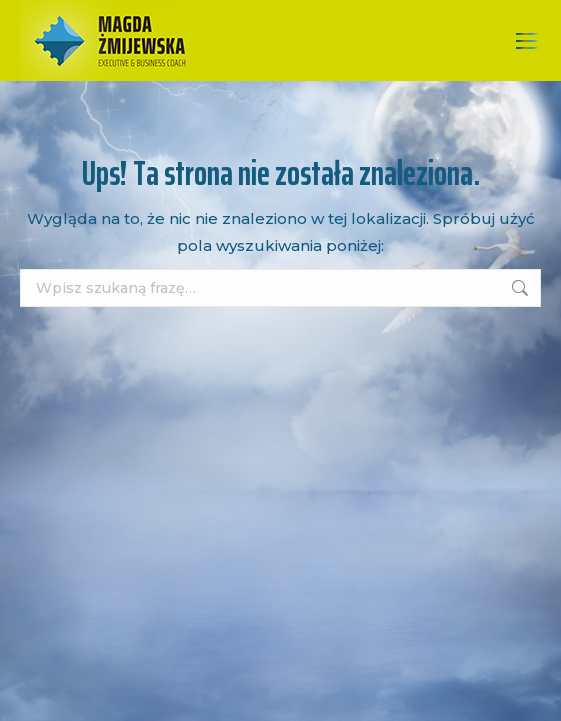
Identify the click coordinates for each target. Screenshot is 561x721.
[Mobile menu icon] (527, 41)
